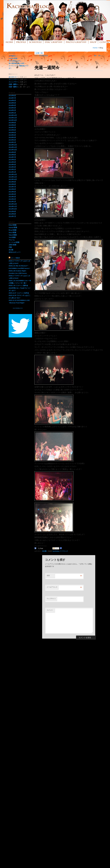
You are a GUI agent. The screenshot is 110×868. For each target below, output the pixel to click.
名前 (48, 575)
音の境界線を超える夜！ (17, 63)
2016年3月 (12, 108)
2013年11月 (13, 177)
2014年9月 (12, 152)
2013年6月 (12, 189)
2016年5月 (12, 103)
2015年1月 (12, 142)
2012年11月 (13, 206)
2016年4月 (12, 105)
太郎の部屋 (12, 245)
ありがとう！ (13, 77)
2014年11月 (13, 147)
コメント (50, 610)
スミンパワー (13, 79)
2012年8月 (12, 214)
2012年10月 (13, 209)
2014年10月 (13, 150)
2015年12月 (13, 115)
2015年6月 (12, 130)
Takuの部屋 (13, 235)
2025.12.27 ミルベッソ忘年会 (20, 293)
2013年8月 (12, 184)
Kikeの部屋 (13, 225)
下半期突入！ (13, 56)
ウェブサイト (51, 599)
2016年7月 (12, 98)
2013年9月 (12, 182)
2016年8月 (12, 96)
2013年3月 (12, 197)
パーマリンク (64, 551)
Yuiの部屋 (12, 237)
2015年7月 (12, 128)
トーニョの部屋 (14, 242)
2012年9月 (12, 211)
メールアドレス (52, 587)
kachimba (56, 551)
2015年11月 (13, 118)
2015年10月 (13, 120)
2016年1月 (12, 113)
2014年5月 (12, 162)
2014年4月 (12, 165)
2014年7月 (12, 157)
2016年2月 (12, 110)
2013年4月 (12, 194)
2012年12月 (13, 204)
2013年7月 (12, 187)
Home (95, 48)
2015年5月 (12, 133)
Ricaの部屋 (13, 230)
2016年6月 (12, 100)
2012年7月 (12, 216)
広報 (10, 247)
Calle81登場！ (14, 58)
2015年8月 (12, 125)
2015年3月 (12, 137)
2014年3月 (12, 167)
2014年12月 (13, 145)
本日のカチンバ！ (15, 252)
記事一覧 (39, 53)
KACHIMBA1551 (18, 308)
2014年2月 (12, 169)
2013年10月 (13, 179)
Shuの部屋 (12, 232)
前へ (95, 56)
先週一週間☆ (13, 84)
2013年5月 (12, 192)
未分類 (44, 551)
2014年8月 (12, 155)
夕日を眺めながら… (16, 61)
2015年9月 (12, 123)
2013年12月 (13, 174)
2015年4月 (12, 135)
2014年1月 (12, 172)
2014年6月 (12, 160)
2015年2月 (12, 140)
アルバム (12, 240)
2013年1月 (12, 202)
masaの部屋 (13, 227)
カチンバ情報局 (15, 258)
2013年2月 (12, 199)
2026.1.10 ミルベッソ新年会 (18, 286)
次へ (101, 56)
